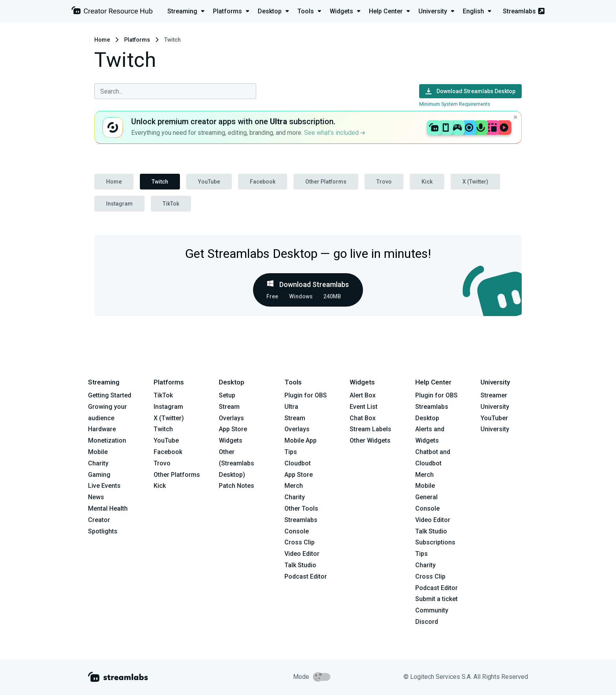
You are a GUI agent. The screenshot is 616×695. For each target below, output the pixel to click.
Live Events (104, 486)
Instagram (119, 204)
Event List (364, 407)
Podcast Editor (306, 576)
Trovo (384, 182)
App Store (233, 429)
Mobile (98, 452)
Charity (98, 463)
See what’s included (335, 133)
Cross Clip (300, 542)
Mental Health (108, 508)
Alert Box (363, 395)
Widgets (231, 440)
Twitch (160, 182)
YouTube (209, 182)
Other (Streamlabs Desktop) (236, 463)
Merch (294, 486)
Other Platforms (326, 182)
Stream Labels (370, 429)
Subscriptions (435, 542)
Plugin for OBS (306, 395)
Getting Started (110, 395)
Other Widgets (370, 440)
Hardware (102, 429)
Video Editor (302, 554)
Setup (227, 395)
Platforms (137, 40)
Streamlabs (524, 11)
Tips (291, 452)
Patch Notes (236, 486)
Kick (427, 182)
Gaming (99, 475)
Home (102, 40)
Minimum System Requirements (455, 104)
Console (427, 508)
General (426, 497)
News (96, 497)
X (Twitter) (475, 182)
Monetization (107, 440)
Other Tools (301, 508)
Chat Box (363, 418)
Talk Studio (300, 565)
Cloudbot (298, 463)
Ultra (291, 407)
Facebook (263, 182)
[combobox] (175, 91)
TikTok (171, 204)
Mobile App (301, 440)
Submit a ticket (436, 599)
